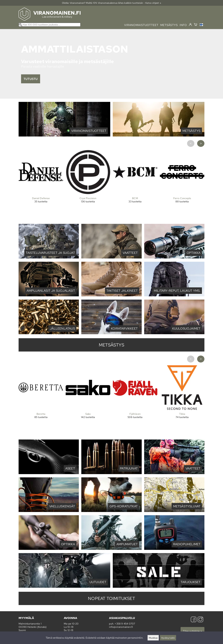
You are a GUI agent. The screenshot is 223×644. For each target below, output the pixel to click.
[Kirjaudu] (190, 25)
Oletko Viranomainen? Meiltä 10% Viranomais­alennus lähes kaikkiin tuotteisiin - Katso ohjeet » (111, 3)
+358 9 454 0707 (125, 624)
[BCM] (135, 187)
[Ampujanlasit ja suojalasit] (49, 295)
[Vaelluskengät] (49, 511)
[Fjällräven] (135, 402)
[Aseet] (49, 473)
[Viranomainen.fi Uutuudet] (64, 587)
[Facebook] (194, 620)
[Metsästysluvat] (174, 511)
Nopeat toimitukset (111, 598)
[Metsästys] (159, 136)
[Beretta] (41, 402)
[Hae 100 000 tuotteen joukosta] (50, 25)
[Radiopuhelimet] (174, 549)
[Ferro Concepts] (182, 187)
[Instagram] (200, 620)
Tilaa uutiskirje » (192, 631)
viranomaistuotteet (141, 25)
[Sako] (88, 402)
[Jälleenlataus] (49, 333)
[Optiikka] (174, 258)
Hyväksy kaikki (168, 638)
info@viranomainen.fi (121, 627)
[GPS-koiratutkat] (111, 511)
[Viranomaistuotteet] (64, 136)
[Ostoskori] (196, 25)
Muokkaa (153, 638)
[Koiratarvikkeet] (111, 333)
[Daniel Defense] (41, 187)
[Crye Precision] (88, 187)
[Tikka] (182, 402)
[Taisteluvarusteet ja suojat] (49, 258)
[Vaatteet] (111, 258)
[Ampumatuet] (111, 549)
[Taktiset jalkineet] (111, 295)
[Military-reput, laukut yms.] (174, 295)
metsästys (169, 25)
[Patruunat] (111, 473)
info (183, 25)
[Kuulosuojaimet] (174, 333)
